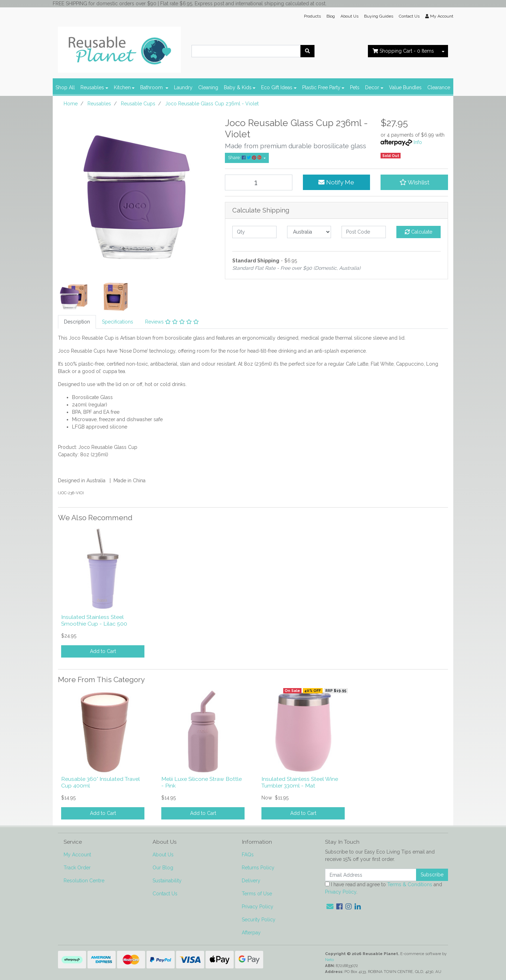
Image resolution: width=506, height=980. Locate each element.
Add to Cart (103, 651)
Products (312, 16)
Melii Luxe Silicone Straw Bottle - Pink (202, 782)
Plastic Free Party (321, 87)
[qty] (254, 232)
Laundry (183, 87)
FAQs (248, 855)
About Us (349, 16)
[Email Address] (371, 875)
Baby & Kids (238, 87)
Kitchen (122, 87)
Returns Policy (258, 868)
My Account (77, 855)
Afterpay (251, 933)
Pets (355, 87)
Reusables (92, 87)
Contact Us (409, 16)
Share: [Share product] (245, 158)
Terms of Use (257, 894)
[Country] (309, 232)
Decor (372, 87)
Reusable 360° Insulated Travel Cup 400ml (100, 782)
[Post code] (364, 232)
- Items (403, 51)
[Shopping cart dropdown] (443, 51)
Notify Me (336, 182)
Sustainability (167, 881)
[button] (414, 182)
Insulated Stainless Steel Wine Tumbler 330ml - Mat (300, 782)
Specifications (118, 322)
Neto (329, 960)
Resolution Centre (84, 881)
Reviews (172, 322)
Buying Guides (379, 16)
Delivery (251, 881)
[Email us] (330, 907)
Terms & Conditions (410, 884)
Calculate (419, 232)
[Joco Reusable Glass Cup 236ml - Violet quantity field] (259, 182)
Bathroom (152, 87)
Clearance (439, 87)
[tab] (77, 322)
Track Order (77, 868)
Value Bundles (405, 87)
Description (77, 322)
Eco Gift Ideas (277, 87)
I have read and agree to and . (384, 888)
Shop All (65, 87)
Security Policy (259, 920)
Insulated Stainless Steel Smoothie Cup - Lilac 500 (94, 620)
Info (418, 142)
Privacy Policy (258, 907)
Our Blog (163, 868)
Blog (331, 16)
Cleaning (208, 87)
